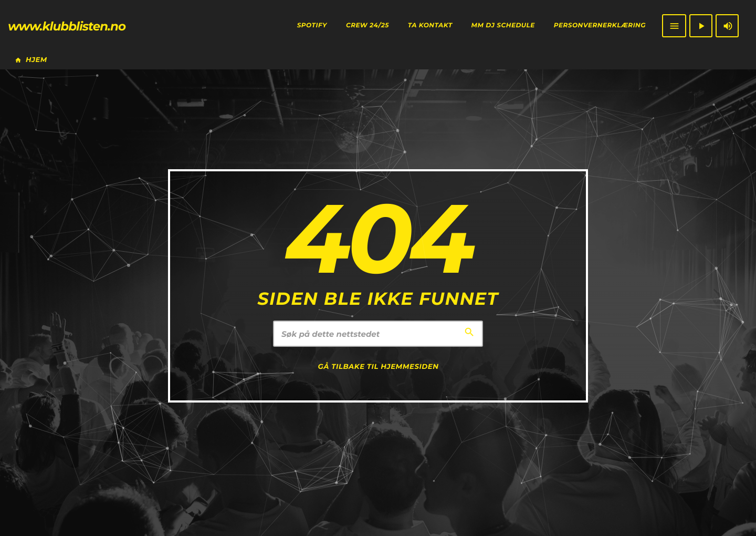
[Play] (701, 26)
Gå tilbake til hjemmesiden (379, 367)
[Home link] (67, 26)
